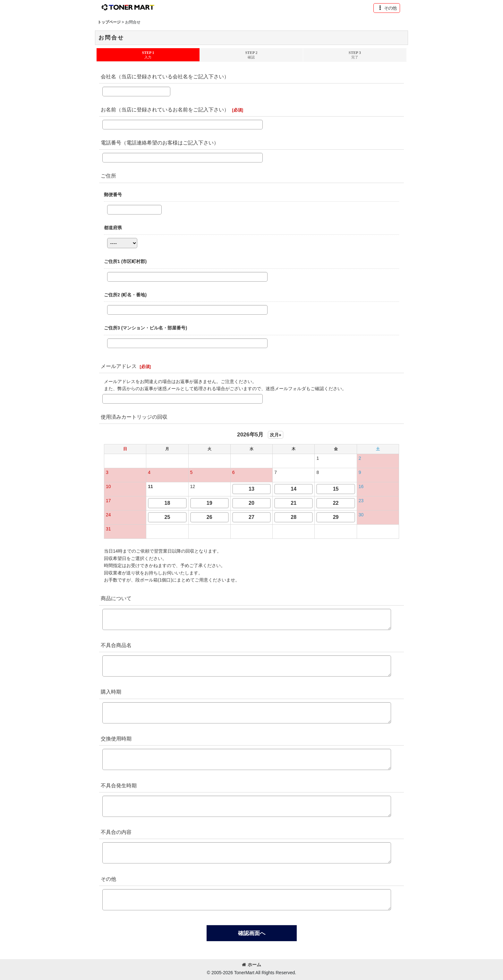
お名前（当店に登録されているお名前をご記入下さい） (165, 109)
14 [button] (294, 489)
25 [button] (167, 517)
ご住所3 (145, 328)
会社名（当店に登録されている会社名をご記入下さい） (165, 76)
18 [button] (167, 503)
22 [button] (336, 503)
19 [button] (209, 503)
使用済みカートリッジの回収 (134, 417)
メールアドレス (119, 366)
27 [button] (251, 517)
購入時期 (111, 692)
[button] (387, 8)
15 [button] (336, 489)
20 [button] (251, 503)
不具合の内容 (116, 832)
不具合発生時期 (119, 785)
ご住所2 (125, 295)
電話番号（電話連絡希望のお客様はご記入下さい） (160, 143)
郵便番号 (113, 195)
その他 (108, 879)
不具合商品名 (116, 645)
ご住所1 (125, 261)
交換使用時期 (116, 739)
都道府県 (113, 228)
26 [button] (209, 517)
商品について (116, 598)
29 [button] (336, 517)
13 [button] (251, 489)
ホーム (251, 965)
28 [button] (294, 517)
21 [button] (294, 503)
